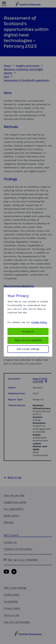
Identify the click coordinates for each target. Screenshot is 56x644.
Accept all (28, 331)
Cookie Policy (39, 322)
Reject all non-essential (28, 340)
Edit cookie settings (28, 349)
